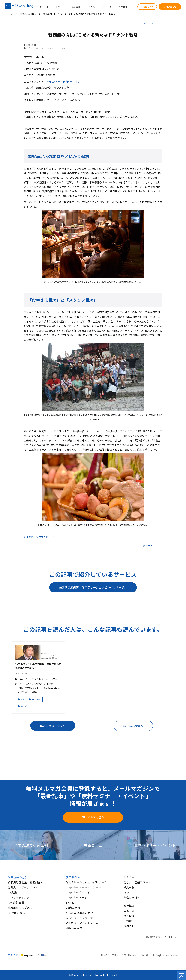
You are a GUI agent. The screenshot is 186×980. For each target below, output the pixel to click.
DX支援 (12, 892)
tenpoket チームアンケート (83, 887)
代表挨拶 (129, 916)
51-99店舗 (35, 699)
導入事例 (76, 7)
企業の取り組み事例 (31, 845)
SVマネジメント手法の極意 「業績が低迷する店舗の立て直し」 (38, 666)
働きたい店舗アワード (137, 882)
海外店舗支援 (16, 902)
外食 (60, 14)
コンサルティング (19, 897)
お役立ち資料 (147, 7)
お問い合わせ (170, 7)
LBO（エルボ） (75, 928)
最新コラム (93, 845)
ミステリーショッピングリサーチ (86, 882)
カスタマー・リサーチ (79, 918)
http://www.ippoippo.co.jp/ (63, 81)
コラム (92, 7)
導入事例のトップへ (53, 726)
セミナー (60, 7)
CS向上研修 (73, 907)
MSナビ (48, 955)
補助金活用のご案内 (20, 907)
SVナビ (22, 706)
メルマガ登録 (96, 817)
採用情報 (129, 926)
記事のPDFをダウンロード (39, 537)
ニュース (107, 7)
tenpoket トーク (77, 897)
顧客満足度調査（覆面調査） (26, 882)
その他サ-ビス (17, 913)
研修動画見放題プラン (79, 913)
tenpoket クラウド (78, 892)
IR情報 (128, 921)
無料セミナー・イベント (155, 845)
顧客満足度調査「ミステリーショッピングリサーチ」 (93, 587)
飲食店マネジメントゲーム (82, 923)
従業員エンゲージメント (23, 887)
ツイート (148, 23)
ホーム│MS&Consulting (24, 14)
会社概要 (129, 906)
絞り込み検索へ (133, 726)
